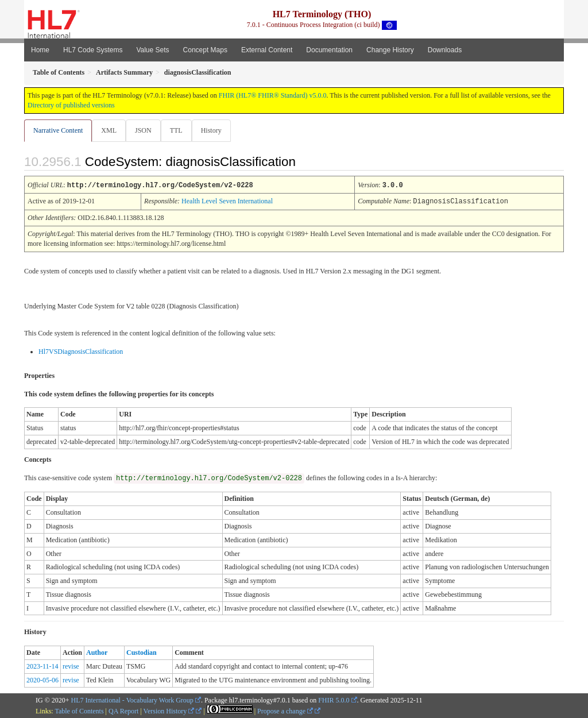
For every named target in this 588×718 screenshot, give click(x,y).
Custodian (142, 652)
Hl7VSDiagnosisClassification (81, 351)
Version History (169, 711)
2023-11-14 (42, 666)
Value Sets (152, 50)
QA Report (123, 711)
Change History (390, 50)
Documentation (329, 50)
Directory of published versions (71, 105)
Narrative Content (58, 130)
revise (71, 666)
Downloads (445, 50)
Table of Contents (79, 711)
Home (40, 50)
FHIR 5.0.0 (334, 700)
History (216, 130)
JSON (146, 130)
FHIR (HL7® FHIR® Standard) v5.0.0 (273, 95)
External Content (267, 50)
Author (97, 652)
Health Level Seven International (227, 201)
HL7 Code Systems (93, 50)
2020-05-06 (42, 680)
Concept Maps (205, 50)
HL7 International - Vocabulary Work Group (132, 700)
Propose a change (285, 711)
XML (110, 130)
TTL (180, 130)
